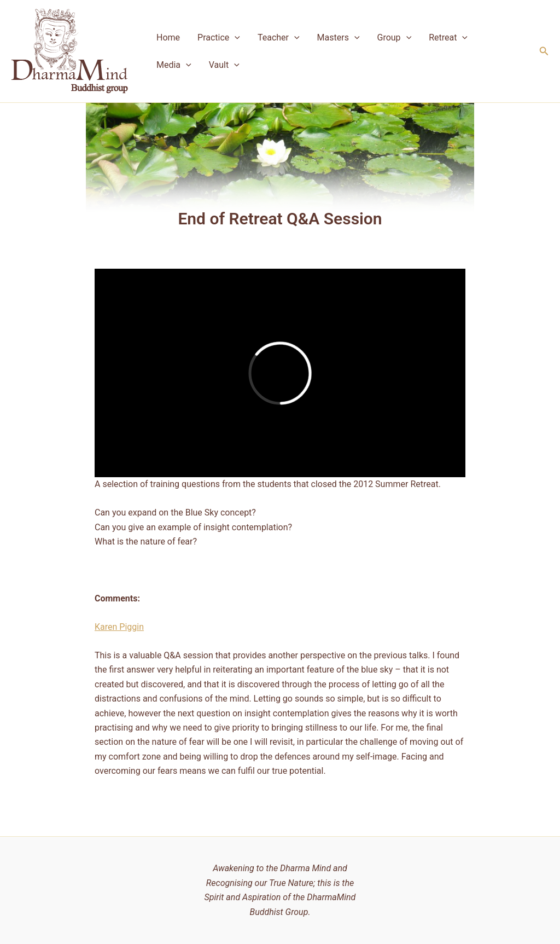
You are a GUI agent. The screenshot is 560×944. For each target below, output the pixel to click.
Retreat (448, 38)
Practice (219, 38)
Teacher (279, 38)
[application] (235, 38)
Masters (339, 38)
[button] (544, 51)
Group (395, 38)
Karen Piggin (119, 627)
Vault (224, 65)
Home (168, 37)
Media (174, 65)
